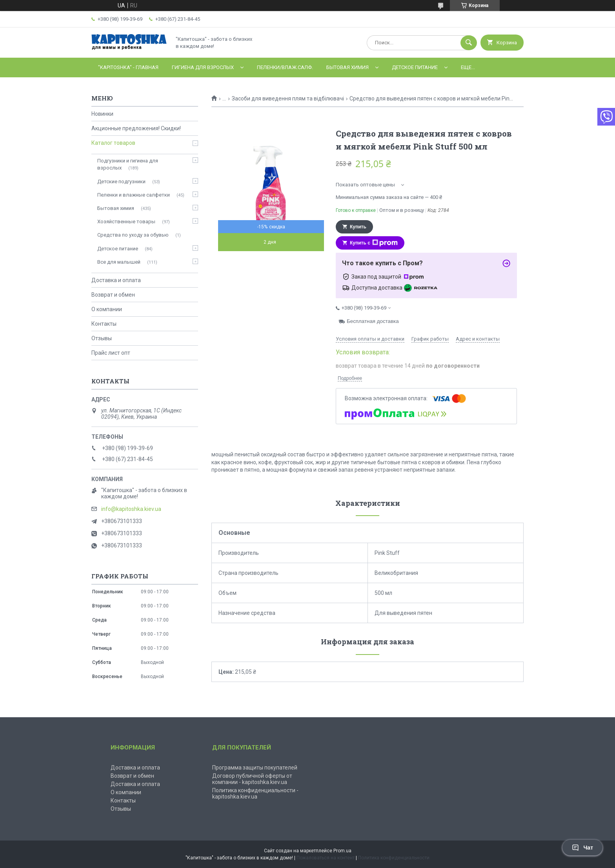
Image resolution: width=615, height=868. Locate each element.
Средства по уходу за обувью (133, 235)
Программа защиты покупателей (255, 768)
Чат (582, 848)
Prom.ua (342, 851)
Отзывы (102, 338)
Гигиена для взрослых (203, 67)
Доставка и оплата (116, 280)
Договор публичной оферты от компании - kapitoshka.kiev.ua (252, 779)
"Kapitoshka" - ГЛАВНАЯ (128, 67)
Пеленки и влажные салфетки (134, 195)
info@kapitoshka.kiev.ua (131, 509)
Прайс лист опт (111, 353)
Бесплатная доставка (373, 321)
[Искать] (469, 43)
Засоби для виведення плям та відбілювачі (288, 98)
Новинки (102, 114)
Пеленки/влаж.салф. (285, 67)
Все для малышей (119, 262)
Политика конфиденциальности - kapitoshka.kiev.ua (255, 793)
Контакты (104, 324)
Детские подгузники (121, 181)
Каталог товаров (113, 143)
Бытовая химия (348, 67)
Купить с (374, 243)
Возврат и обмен (113, 295)
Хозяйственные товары (126, 222)
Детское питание (415, 67)
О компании (107, 309)
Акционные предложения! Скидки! (136, 128)
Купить (358, 227)
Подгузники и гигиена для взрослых (128, 164)
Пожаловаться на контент (326, 858)
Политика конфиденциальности (394, 858)
